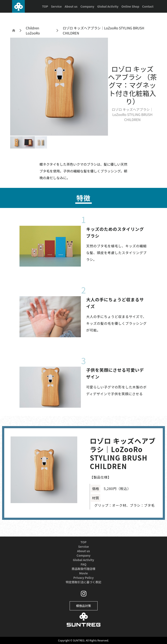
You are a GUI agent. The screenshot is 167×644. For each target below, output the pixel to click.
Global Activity (108, 6)
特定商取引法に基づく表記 (84, 582)
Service (56, 6)
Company (87, 6)
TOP (45, 6)
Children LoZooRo (33, 30)
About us (71, 6)
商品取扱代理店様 (84, 569)
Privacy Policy (84, 578)
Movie (83, 573)
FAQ (83, 564)
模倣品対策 (84, 606)
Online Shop (130, 6)
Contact (148, 6)
